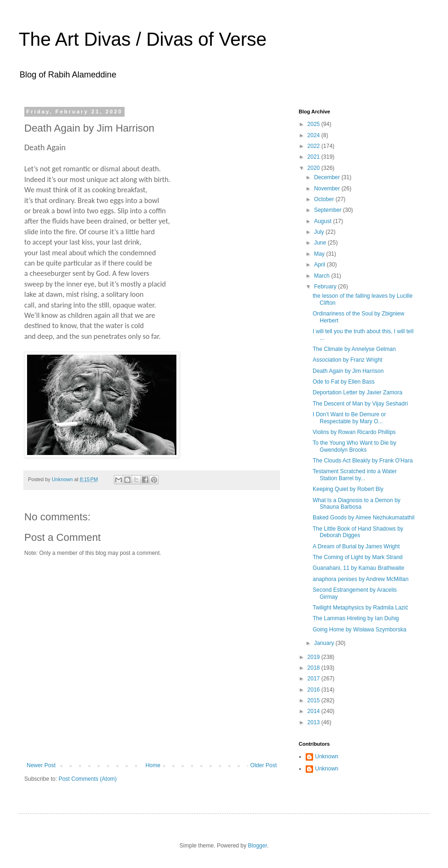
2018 (315, 668)
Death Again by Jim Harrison (348, 371)
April (320, 265)
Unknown (327, 756)
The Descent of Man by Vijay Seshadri (360, 404)
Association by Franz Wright (347, 360)
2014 (315, 711)
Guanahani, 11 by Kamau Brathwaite (358, 568)
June (321, 243)
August (324, 221)
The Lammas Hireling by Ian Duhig (356, 618)
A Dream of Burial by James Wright (356, 546)
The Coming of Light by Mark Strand (358, 557)
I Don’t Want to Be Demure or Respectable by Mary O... (349, 418)
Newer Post (41, 765)
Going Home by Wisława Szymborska (360, 630)
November (328, 189)
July (320, 232)
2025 (315, 124)
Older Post (263, 765)
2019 (315, 657)
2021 (315, 157)
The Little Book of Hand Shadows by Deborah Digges (358, 532)
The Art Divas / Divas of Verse (143, 39)
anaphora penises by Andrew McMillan (360, 579)
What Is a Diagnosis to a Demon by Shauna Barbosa (357, 504)
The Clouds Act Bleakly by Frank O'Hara (363, 461)
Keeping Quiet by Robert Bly (348, 489)
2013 (315, 722)
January (325, 643)
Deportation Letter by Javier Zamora (357, 392)
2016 (315, 690)
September (329, 210)
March (323, 276)
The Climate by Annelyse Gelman (354, 349)
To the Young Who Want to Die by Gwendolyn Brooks (354, 446)
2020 (315, 168)
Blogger (257, 846)
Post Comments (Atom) (87, 779)
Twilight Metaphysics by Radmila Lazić (360, 608)
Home (153, 765)
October (325, 199)
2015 (315, 700)
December (328, 177)
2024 (315, 135)
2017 (315, 679)
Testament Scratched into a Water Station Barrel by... (355, 475)
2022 (315, 146)
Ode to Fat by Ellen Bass (344, 382)
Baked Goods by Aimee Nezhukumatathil (364, 518)
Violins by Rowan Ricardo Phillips (354, 432)
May (320, 254)
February (326, 287)
